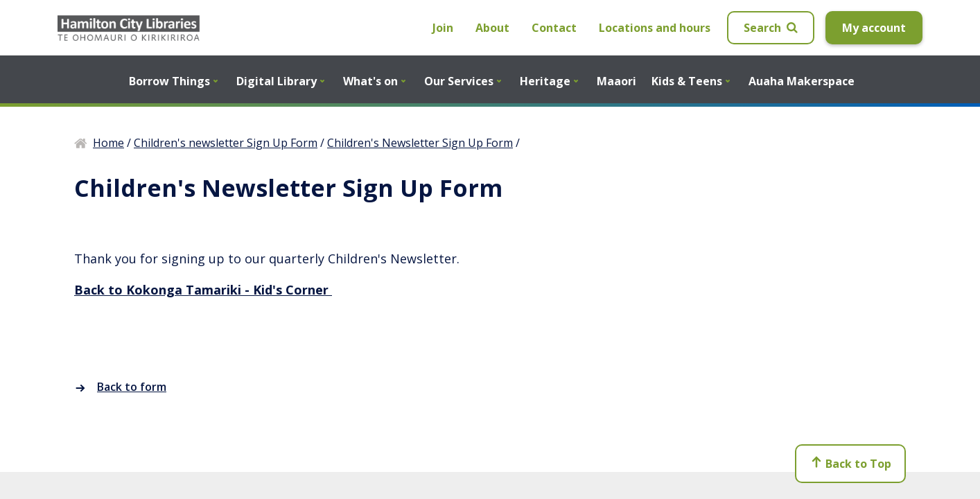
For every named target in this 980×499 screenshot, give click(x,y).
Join (443, 28)
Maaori (616, 81)
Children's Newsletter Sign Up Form (420, 143)
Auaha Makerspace (802, 81)
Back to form (120, 387)
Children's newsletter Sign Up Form (226, 143)
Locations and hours (655, 28)
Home (108, 143)
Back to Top (851, 466)
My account (874, 28)
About (492, 28)
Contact (554, 28)
